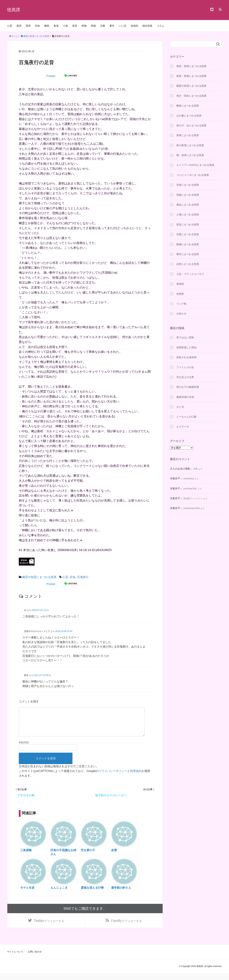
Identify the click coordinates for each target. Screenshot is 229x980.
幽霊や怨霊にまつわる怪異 (39, 577)
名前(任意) (24, 748)
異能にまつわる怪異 (188, 195)
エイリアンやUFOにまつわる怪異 (195, 165)
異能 (93, 26)
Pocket (51, 76)
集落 (56, 26)
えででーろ (183, 427)
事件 (112, 26)
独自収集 (147, 26)
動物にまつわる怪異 (188, 244)
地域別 (134, 26)
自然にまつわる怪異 (188, 264)
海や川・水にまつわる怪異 (191, 125)
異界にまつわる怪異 (188, 135)
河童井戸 (175, 478)
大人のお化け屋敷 (180, 469)
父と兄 (180, 407)
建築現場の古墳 (185, 397)
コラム (160, 26)
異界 (28, 26)
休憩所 (180, 294)
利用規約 (136, 777)
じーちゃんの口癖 (186, 417)
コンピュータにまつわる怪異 (193, 175)
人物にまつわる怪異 (188, 214)
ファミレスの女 (185, 367)
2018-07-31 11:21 (40, 610)
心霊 (10, 26)
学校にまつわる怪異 (188, 185)
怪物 (84, 26)
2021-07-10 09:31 (42, 675)
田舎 (38, 26)
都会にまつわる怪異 (188, 205)
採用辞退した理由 (186, 347)
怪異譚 (14, 10)
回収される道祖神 (186, 357)
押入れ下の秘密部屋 (188, 387)
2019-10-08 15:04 (64, 631)
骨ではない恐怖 (185, 337)
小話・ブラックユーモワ (190, 274)
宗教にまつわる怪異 (188, 234)
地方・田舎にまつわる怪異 (191, 96)
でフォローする (49, 927)
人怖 (65, 26)
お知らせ (181, 313)
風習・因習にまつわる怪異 (191, 66)
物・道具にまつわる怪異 (190, 155)
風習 (19, 26)
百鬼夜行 (83, 577)
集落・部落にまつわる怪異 (191, 76)
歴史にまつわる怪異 (188, 224)
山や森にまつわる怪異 (189, 116)
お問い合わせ (35, 958)
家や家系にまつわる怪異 (190, 145)
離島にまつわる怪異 (188, 106)
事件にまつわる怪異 (188, 254)
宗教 (103, 26)
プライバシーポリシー (113, 777)
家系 (75, 26)
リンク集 (181, 304)
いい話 (123, 26)
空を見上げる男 (185, 377)
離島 (47, 26)
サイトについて (15, 958)
